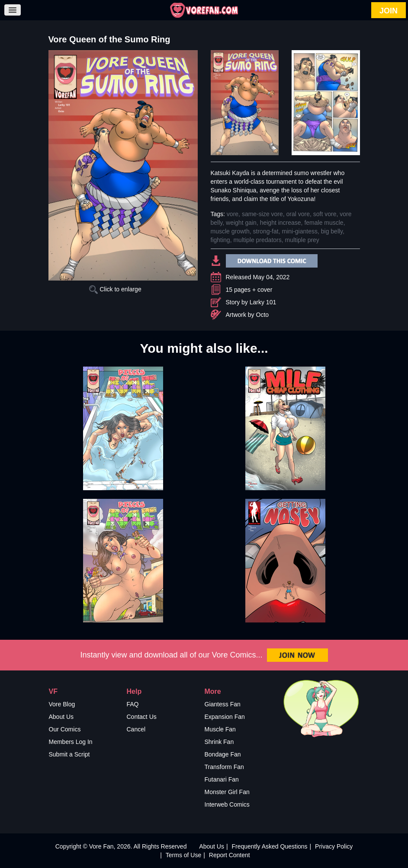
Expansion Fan (225, 717)
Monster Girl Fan (227, 792)
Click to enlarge (115, 289)
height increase (281, 223)
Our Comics (65, 729)
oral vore (298, 214)
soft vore (325, 214)
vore (233, 214)
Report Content (230, 855)
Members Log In (71, 742)
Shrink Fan (219, 742)
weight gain (241, 223)
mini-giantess (299, 231)
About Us (61, 717)
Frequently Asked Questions (269, 846)
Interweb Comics (227, 804)
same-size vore (262, 214)
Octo (263, 315)
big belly (332, 231)
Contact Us (142, 717)
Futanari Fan (222, 779)
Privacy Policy (334, 846)
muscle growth (230, 231)
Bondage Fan (223, 754)
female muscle (324, 223)
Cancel (136, 729)
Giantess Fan (223, 704)
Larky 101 (263, 302)
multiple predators (257, 240)
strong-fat (266, 231)
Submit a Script (69, 754)
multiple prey (302, 240)
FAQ (133, 704)
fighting (220, 240)
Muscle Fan (220, 729)
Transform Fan (224, 767)
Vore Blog (62, 704)
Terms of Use (183, 855)
